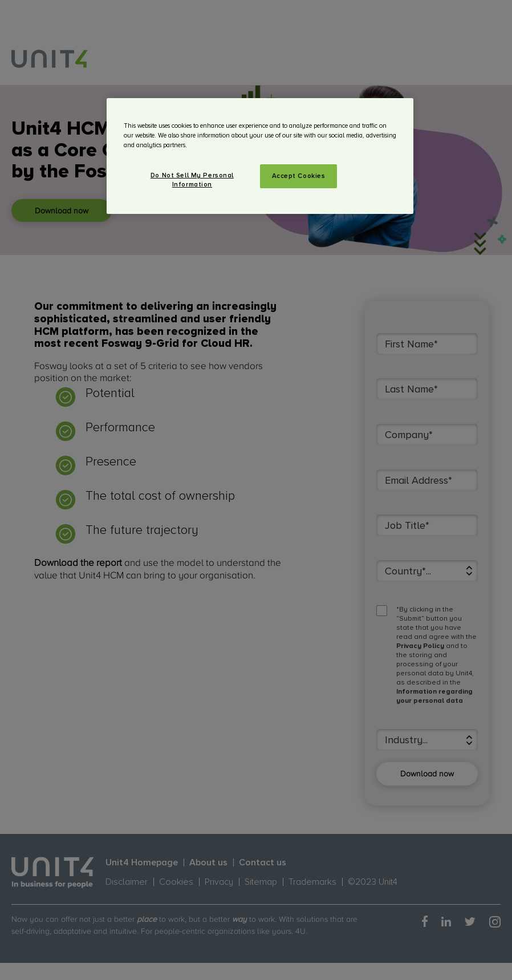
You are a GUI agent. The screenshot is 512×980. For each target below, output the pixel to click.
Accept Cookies (299, 176)
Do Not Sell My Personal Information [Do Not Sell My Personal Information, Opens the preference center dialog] (192, 180)
